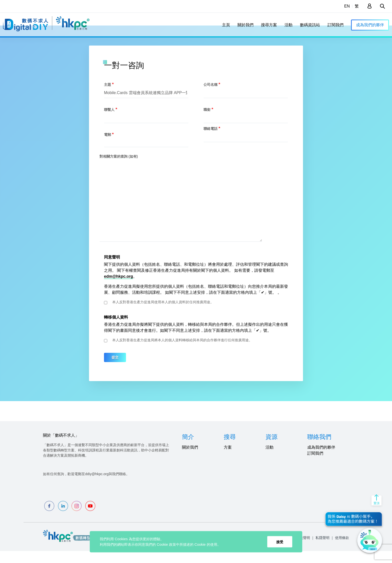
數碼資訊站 (310, 25)
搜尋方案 (269, 25)
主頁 (226, 25)
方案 (228, 459)
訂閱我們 (335, 25)
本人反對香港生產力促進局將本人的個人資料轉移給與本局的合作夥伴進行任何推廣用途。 (182, 352)
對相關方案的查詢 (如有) (119, 168)
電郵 (107, 146)
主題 (107, 96)
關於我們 (245, 25)
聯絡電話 (210, 140)
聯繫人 (109, 121)
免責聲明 (303, 550)
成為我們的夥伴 (370, 25)
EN (347, 6)
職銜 (207, 121)
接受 (280, 542)
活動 (288, 25)
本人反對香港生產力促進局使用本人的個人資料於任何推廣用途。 (163, 314)
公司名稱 (210, 96)
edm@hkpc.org (118, 288)
